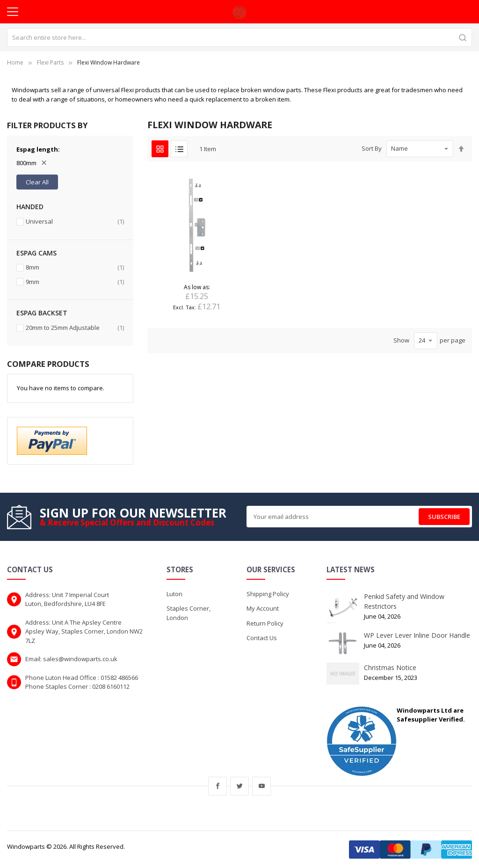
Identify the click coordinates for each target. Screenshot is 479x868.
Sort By (372, 148)
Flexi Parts (50, 62)
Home (15, 62)
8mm (75, 267)
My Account (263, 608)
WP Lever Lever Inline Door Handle (417, 635)
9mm (75, 282)
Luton (174, 594)
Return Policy (265, 623)
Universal (75, 222)
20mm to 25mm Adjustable (75, 328)
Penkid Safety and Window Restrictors (404, 601)
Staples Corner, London (189, 613)
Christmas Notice (390, 667)
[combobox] (239, 37)
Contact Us (262, 638)
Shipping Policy (268, 594)
